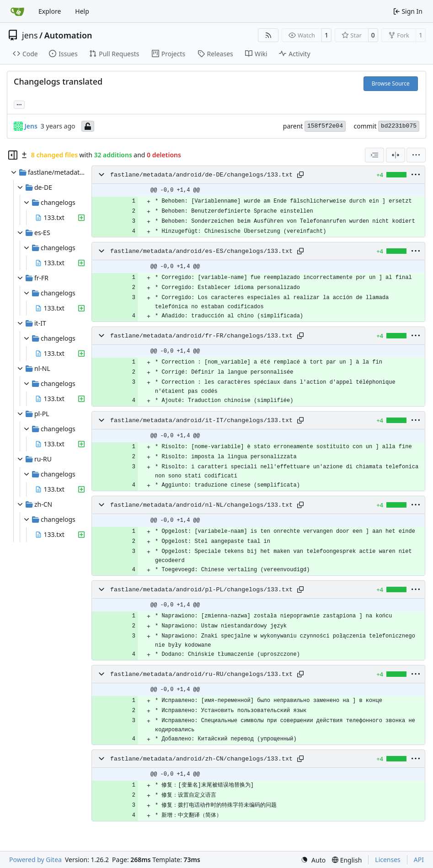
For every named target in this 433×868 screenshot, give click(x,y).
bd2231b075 (399, 126)
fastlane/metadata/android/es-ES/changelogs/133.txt (201, 251)
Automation (68, 35)
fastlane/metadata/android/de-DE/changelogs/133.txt (201, 175)
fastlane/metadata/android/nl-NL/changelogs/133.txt (201, 505)
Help (82, 11)
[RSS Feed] (268, 35)
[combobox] (374, 155)
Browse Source (391, 83)
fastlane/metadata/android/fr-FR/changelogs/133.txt (201, 336)
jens (30, 35)
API (419, 860)
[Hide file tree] (13, 155)
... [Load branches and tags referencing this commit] (19, 104)
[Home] (17, 11)
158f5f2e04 (325, 126)
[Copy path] (300, 175)
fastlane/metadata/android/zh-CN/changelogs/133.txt (201, 759)
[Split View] (396, 155)
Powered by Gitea (35, 860)
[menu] (416, 155)
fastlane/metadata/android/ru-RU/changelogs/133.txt (201, 674)
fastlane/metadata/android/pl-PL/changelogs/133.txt (201, 590)
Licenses (388, 860)
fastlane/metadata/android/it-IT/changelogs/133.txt (201, 421)
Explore (50, 11)
